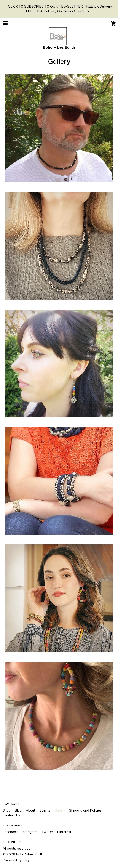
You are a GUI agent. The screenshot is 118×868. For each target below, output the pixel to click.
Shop (7, 810)
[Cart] (113, 24)
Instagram (30, 832)
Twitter (48, 832)
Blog (19, 810)
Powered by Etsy (16, 860)
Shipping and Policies (85, 810)
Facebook (11, 832)
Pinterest (64, 832)
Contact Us (11, 815)
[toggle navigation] (5, 23)
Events (45, 810)
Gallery (60, 810)
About (31, 810)
